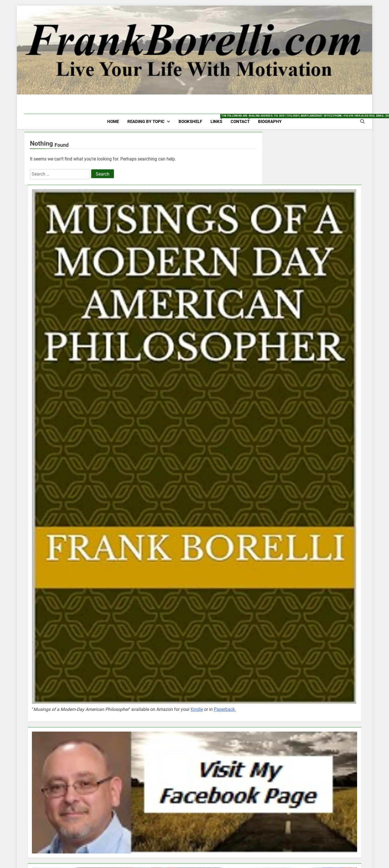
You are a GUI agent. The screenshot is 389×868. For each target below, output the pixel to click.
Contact (242, 119)
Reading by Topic (146, 122)
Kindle (197, 709)
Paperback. (225, 709)
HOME (113, 122)
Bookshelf (190, 122)
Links (218, 119)
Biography (270, 122)
